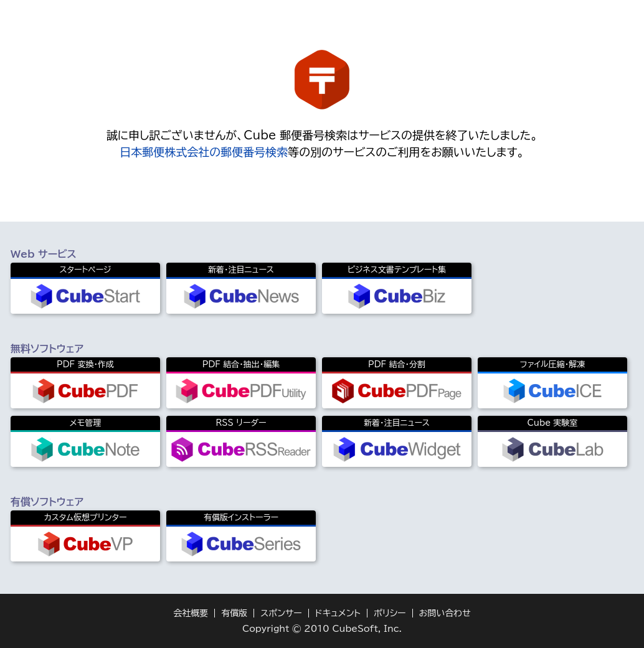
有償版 (234, 613)
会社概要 (191, 613)
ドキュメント (338, 613)
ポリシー (390, 613)
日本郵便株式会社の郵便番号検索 (204, 152)
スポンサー (281, 613)
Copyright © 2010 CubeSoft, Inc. (322, 629)
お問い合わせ (445, 613)
